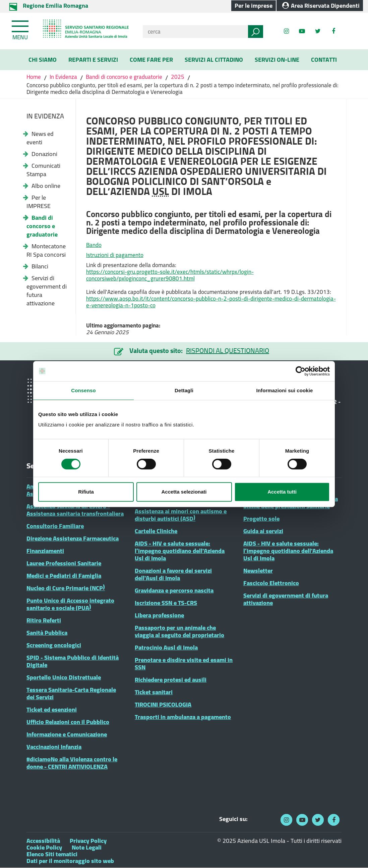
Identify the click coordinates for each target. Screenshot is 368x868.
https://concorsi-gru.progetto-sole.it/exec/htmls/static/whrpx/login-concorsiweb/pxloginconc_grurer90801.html (170, 275)
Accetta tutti (282, 492)
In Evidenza (63, 77)
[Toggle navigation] (21, 29)
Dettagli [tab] (184, 390)
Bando (94, 245)
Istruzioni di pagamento (115, 255)
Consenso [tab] (83, 390)
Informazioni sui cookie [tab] (285, 390)
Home (34, 77)
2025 (178, 77)
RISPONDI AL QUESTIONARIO (228, 350)
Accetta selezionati (184, 492)
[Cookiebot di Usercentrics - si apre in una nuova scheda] (300, 371)
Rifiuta (86, 492)
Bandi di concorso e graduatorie (124, 77)
